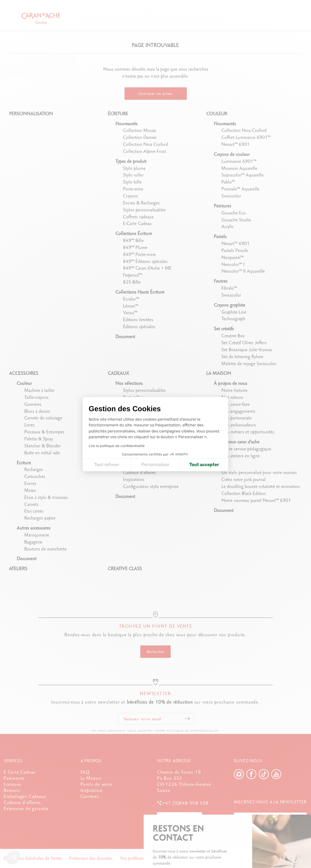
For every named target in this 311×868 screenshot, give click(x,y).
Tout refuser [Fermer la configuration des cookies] (107, 465)
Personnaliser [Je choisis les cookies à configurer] (155, 465)
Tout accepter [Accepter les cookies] (204, 465)
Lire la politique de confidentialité (117, 446)
